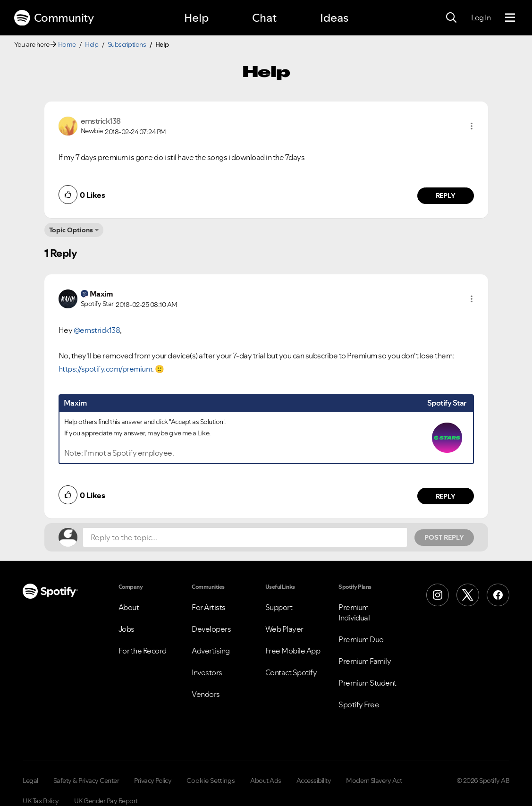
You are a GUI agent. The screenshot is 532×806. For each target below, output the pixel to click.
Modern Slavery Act (374, 781)
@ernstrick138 (97, 330)
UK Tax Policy (41, 801)
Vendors (206, 694)
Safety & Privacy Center (86, 781)
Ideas (334, 18)
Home (67, 44)
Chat (264, 18)
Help (196, 18)
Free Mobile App (293, 651)
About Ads (266, 781)
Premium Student (367, 683)
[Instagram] (438, 595)
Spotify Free (359, 704)
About (129, 607)
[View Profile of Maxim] (101, 294)
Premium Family (365, 661)
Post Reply (444, 537)
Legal (30, 781)
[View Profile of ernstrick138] (101, 121)
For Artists (209, 607)
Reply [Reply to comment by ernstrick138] (445, 195)
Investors (207, 672)
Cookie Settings (211, 781)
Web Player (284, 629)
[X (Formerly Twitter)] (468, 595)
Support (279, 607)
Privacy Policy (153, 781)
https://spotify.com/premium (106, 369)
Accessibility (314, 781)
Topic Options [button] (71, 230)
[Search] (451, 18)
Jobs (127, 629)
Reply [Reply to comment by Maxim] (445, 496)
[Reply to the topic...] (245, 537)
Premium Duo (361, 639)
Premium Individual (354, 612)
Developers (211, 629)
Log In (481, 17)
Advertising (211, 651)
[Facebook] (498, 595)
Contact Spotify (291, 672)
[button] (472, 126)
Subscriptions (127, 44)
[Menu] (510, 18)
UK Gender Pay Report (106, 801)
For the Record (143, 651)
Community (54, 18)
